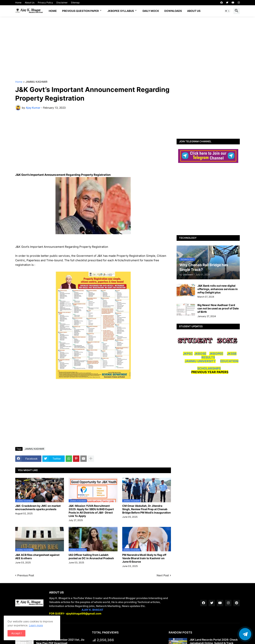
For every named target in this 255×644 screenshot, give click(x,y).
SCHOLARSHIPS (209, 368)
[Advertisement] (127, 48)
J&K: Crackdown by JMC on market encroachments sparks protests (38, 507)
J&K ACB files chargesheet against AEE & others (37, 556)
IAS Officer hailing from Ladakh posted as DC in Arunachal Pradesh (91, 556)
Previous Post (26, 575)
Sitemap (75, 3)
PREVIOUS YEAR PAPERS (210, 372)
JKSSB (232, 354)
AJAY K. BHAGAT (92, 610)
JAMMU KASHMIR (36, 82)
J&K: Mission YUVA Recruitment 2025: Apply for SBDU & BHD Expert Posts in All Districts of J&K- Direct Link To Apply (91, 511)
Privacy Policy (45, 3)
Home (18, 3)
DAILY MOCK (151, 11)
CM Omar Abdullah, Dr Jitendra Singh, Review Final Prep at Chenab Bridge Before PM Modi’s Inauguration (146, 509)
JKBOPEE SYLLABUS (121, 11)
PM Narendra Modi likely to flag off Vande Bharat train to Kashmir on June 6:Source (144, 558)
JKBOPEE (216, 354)
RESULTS (208, 357)
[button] (227, 11)
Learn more (36, 625)
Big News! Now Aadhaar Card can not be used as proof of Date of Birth (218, 308)
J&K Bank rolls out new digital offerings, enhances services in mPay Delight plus (218, 289)
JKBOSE (200, 354)
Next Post (163, 575)
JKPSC (188, 354)
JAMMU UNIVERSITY (200, 361)
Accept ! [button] (16, 633)
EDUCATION (229, 361)
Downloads (173, 11)
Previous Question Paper (80, 11)
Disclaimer (62, 3)
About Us (30, 3)
